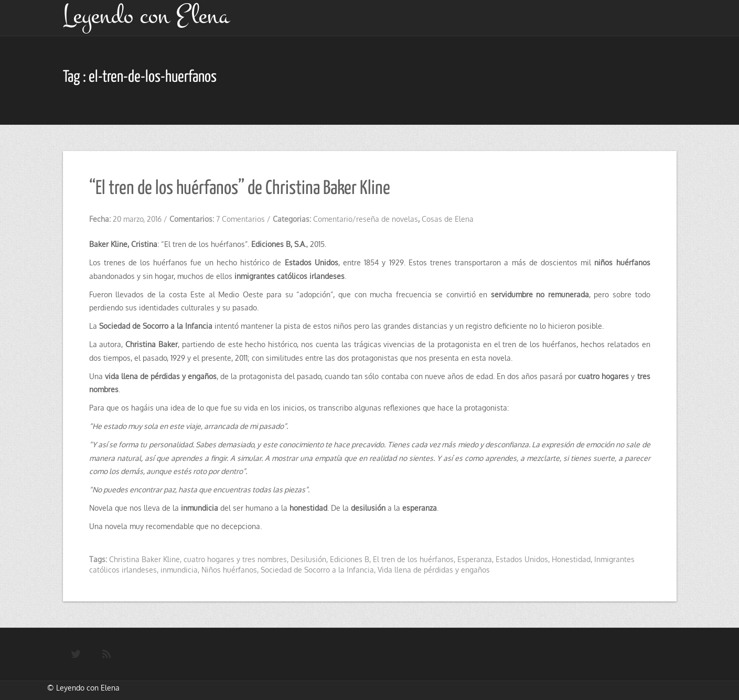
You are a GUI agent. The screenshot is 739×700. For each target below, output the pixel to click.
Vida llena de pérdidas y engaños (434, 570)
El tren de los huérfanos (413, 559)
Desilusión (308, 559)
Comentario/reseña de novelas (366, 219)
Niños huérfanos (229, 570)
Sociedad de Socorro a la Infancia (317, 570)
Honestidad (571, 559)
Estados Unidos (522, 559)
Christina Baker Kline (144, 559)
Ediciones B (350, 559)
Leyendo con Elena (88, 688)
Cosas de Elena (448, 219)
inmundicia (179, 570)
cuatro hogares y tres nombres (235, 559)
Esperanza (475, 559)
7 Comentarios (240, 219)
